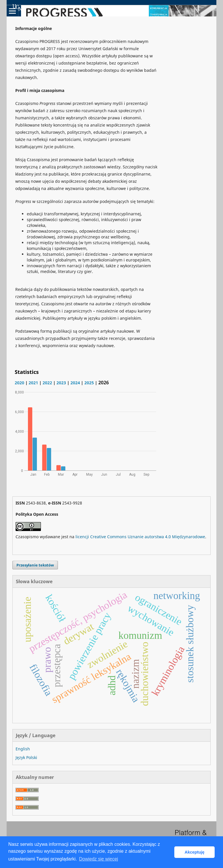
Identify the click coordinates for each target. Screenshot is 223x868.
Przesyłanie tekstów (35, 565)
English (23, 749)
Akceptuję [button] (195, 852)
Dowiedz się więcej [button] (98, 859)
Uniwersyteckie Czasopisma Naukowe (55, 7)
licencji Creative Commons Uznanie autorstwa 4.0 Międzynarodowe (140, 537)
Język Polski (26, 757)
